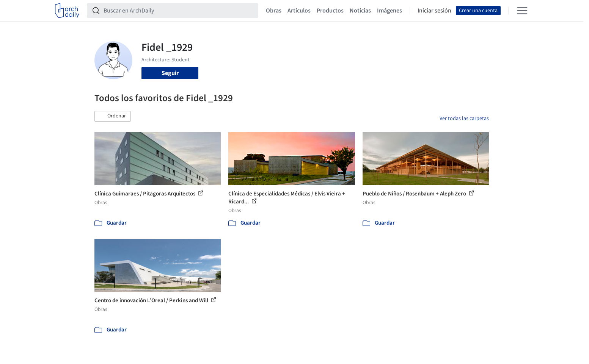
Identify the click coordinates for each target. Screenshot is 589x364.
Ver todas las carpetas (464, 119)
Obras (274, 11)
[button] (113, 116)
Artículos (299, 11)
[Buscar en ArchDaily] (179, 11)
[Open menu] (522, 11)
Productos (330, 11)
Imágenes (390, 11)
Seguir (170, 73)
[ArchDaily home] (67, 11)
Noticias (360, 11)
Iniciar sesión (434, 11)
